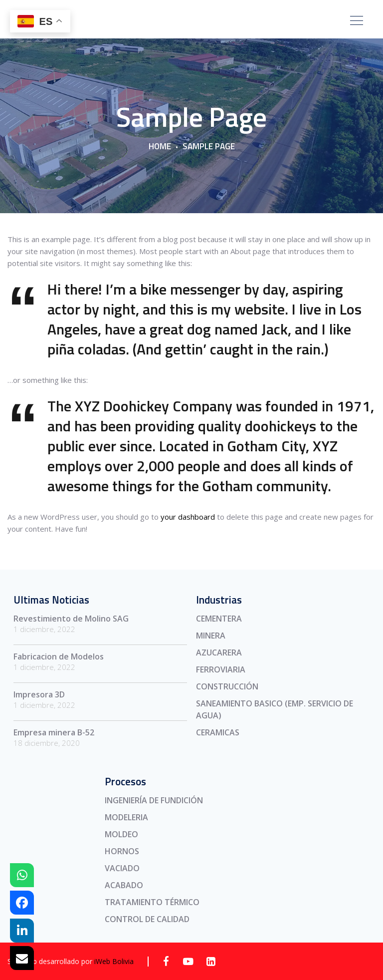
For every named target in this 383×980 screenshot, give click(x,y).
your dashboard (188, 517)
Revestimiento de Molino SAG (71, 619)
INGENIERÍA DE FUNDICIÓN (154, 800)
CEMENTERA (219, 619)
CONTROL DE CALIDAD (147, 919)
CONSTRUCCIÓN (227, 686)
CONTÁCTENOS (291, 22)
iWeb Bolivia (114, 961)
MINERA (211, 636)
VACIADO (122, 868)
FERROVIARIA (221, 669)
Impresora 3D (39, 694)
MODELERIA (126, 817)
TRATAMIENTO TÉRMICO (152, 902)
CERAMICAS (218, 732)
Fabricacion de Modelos (59, 656)
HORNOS (122, 851)
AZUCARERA (219, 653)
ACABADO (124, 885)
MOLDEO (121, 834)
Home (160, 147)
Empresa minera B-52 (54, 732)
